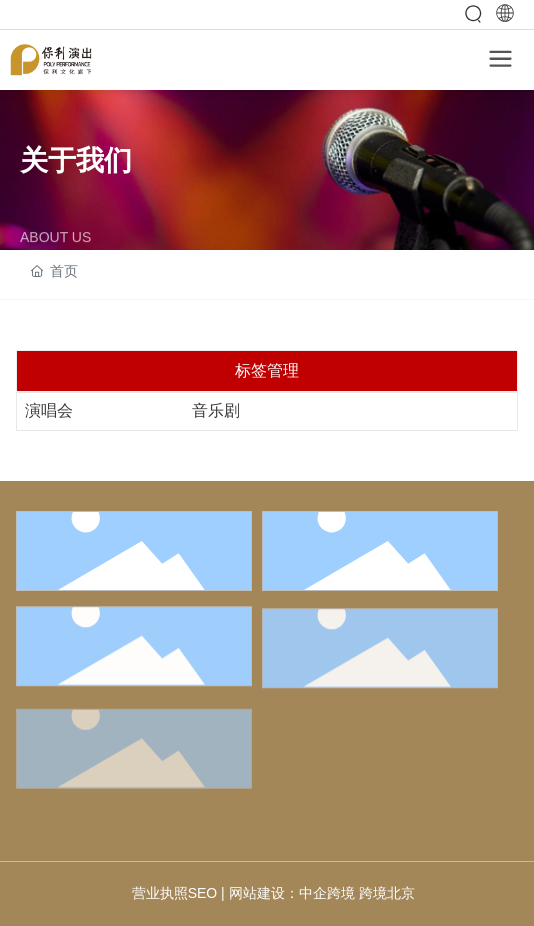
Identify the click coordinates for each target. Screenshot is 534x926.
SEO (203, 893)
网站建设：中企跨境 (292, 893)
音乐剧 (216, 410)
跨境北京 (387, 893)
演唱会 (49, 410)
